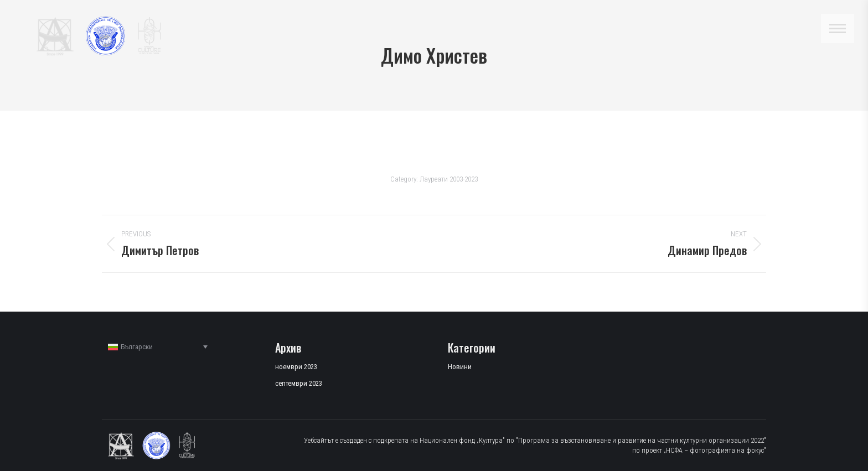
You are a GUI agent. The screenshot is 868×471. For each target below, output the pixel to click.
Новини (460, 367)
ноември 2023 (296, 367)
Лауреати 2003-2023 (449, 179)
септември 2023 (299, 383)
